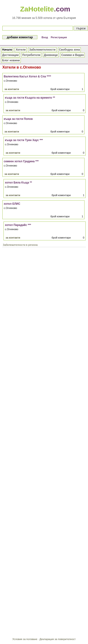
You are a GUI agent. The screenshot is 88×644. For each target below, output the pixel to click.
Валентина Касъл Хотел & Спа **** (27, 76)
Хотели (21, 50)
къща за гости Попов (18, 119)
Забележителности (42, 50)
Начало (7, 50)
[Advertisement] (44, 295)
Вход (45, 37)
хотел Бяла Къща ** (18, 183)
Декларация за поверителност (58, 639)
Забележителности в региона (20, 245)
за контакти (12, 89)
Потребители (31, 55)
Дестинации (10, 55)
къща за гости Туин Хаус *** (24, 140)
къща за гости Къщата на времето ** (30, 98)
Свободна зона (70, 50)
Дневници (51, 55)
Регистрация (59, 37)
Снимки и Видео (72, 55)
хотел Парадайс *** (18, 225)
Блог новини (11, 60)
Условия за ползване (25, 639)
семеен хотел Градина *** (21, 161)
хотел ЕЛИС (12, 204)
